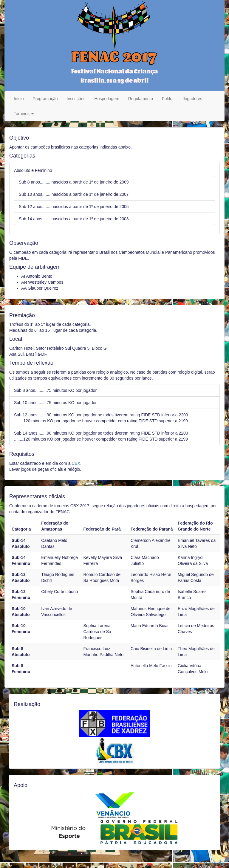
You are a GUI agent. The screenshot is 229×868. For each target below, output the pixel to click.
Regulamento (141, 99)
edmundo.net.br (214, 862)
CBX (76, 463)
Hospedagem (107, 99)
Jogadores (192, 99)
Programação (45, 99)
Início (19, 99)
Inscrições (76, 99)
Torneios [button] (24, 114)
